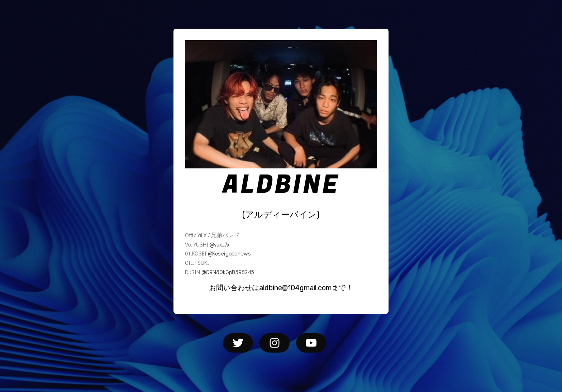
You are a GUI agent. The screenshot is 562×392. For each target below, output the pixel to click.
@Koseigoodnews (229, 253)
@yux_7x (220, 244)
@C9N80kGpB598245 (228, 272)
